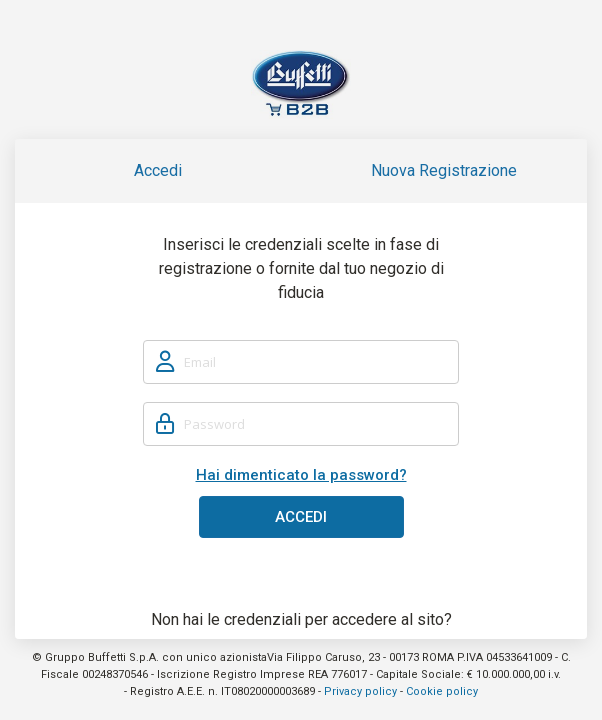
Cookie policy (442, 691)
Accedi (158, 170)
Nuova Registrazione (444, 170)
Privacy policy (360, 691)
